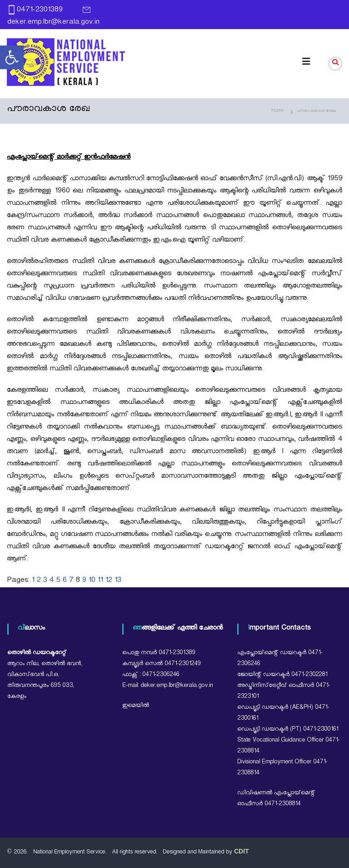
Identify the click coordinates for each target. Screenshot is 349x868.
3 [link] (45, 581)
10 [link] (92, 581)
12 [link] (108, 581)
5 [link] (58, 581)
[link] (12, 57)
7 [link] (71, 581)
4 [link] (51, 581)
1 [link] (33, 581)
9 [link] (84, 581)
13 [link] (117, 581)
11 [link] (100, 581)
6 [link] (64, 581)
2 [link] (38, 581)
